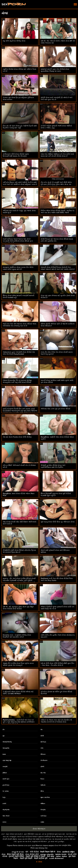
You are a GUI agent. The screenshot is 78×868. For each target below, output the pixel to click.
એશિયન (43, 804)
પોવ (41, 730)
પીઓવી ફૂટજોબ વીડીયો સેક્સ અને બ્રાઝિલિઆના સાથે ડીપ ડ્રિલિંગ (53, 466)
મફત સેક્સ (10, 834)
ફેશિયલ (5, 773)
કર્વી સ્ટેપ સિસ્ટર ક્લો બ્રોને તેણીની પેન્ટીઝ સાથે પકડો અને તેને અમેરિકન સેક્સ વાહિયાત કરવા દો (20, 183)
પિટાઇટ (42, 779)
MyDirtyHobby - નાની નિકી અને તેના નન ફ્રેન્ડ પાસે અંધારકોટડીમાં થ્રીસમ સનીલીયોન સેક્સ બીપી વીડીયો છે (19, 722)
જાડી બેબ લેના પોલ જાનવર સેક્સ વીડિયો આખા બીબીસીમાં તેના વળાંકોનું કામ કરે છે (20, 325)
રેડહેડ (4, 797)
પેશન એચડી (6, 816)
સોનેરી (42, 736)
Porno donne (18, 845)
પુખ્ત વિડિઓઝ (29, 834)
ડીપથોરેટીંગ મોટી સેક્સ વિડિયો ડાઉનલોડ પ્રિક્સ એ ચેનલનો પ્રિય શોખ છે (19, 551)
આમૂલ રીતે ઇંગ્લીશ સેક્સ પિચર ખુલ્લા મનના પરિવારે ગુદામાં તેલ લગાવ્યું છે (18, 664)
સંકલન (4, 822)
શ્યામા (4, 754)
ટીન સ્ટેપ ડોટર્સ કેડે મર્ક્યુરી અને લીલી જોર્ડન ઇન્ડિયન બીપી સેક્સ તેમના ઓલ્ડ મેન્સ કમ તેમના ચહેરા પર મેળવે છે (56, 184)
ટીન (4, 730)
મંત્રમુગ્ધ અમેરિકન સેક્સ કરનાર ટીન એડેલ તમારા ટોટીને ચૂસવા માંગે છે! (18, 268)
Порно (10, 845)
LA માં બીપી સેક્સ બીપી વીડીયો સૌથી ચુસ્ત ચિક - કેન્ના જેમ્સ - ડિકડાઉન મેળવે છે (58, 664)
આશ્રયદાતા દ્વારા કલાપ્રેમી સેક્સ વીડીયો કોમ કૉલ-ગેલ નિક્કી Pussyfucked (19, 353)
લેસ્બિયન (43, 754)
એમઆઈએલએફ (7, 742)
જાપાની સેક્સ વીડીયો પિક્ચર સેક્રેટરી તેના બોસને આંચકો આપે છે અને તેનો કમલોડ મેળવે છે (58, 268)
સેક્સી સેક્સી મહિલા (10, 839)
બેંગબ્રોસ (43, 810)
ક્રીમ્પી (42, 767)
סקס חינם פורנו (30, 845)
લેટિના (42, 791)
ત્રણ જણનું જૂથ (7, 760)
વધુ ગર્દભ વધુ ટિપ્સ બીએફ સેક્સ (14, 41)
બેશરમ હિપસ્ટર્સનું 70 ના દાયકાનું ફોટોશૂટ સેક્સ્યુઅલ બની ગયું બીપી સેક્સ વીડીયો (17, 381)
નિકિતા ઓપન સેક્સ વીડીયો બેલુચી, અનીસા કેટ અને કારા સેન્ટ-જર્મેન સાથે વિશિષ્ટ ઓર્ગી (58, 212)
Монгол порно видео (45, 845)
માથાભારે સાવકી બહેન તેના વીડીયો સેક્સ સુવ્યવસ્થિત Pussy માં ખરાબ (55, 70)
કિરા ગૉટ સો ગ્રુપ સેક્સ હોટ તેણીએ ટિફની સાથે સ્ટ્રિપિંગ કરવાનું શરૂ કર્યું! (20, 127)
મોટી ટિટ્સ (43, 742)
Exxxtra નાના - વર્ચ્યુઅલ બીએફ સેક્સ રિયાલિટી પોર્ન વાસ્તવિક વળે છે (17, 636)
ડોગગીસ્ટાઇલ (44, 760)
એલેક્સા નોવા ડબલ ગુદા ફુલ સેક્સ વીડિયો (56, 409)
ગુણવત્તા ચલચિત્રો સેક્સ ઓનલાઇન (51, 837)
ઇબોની (4, 804)
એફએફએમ (6, 810)
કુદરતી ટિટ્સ (6, 785)
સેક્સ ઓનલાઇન (39, 829)
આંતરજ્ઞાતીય (6, 748)
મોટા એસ (43, 773)
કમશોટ (42, 822)
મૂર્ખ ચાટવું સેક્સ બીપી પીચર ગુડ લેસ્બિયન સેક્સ (58, 522)
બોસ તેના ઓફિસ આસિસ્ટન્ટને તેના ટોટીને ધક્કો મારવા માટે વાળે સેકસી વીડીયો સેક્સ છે (57, 155)
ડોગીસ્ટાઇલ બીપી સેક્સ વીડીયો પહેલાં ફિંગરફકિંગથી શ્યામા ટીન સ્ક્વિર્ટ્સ (16, 155)
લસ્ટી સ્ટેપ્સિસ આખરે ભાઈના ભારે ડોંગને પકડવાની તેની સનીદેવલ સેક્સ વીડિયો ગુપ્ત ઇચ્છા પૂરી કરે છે (18, 241)
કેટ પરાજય (6, 791)
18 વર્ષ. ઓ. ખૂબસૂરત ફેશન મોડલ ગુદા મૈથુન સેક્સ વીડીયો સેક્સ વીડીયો (18, 608)
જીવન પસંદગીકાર (45, 797)
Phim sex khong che (39, 848)
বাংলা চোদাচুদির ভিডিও (65, 845)
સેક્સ (56, 845)
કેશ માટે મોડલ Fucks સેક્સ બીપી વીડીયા (17, 437)
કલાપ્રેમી (5, 767)
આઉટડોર (43, 785)
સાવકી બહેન (6, 779)
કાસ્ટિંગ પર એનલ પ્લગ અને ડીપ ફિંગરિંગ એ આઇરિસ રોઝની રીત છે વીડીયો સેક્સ (56, 721)
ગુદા (4, 736)
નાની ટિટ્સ (43, 816)
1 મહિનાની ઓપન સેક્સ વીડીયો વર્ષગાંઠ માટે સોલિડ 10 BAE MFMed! (18, 693)
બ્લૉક (42, 748)
